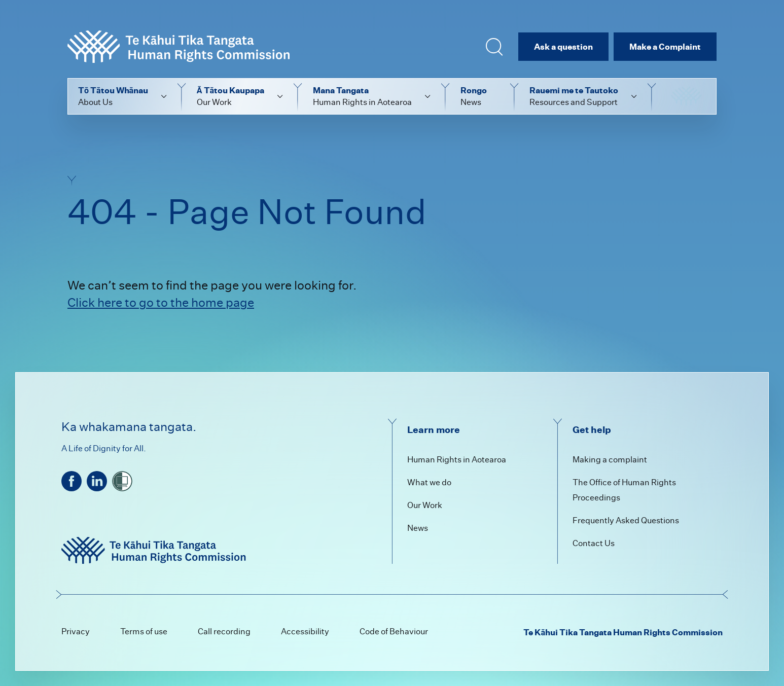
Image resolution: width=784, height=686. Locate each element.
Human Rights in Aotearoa (457, 460)
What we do (429, 482)
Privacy (76, 631)
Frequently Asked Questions (626, 520)
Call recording (224, 631)
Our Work (425, 505)
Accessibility (305, 631)
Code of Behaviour (394, 631)
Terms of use (144, 631)
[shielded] (122, 481)
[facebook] (72, 481)
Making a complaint (610, 460)
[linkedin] (97, 481)
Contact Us (594, 543)
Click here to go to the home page (161, 302)
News (418, 528)
